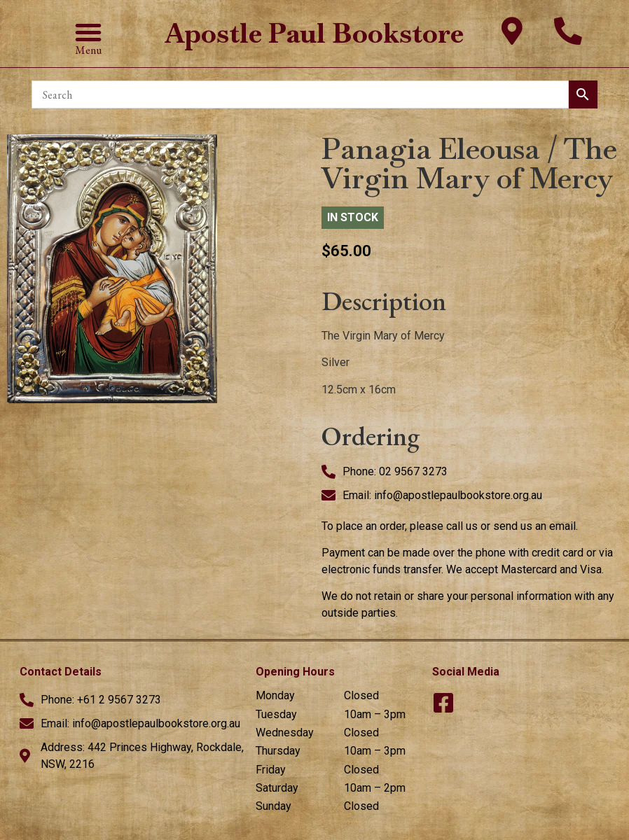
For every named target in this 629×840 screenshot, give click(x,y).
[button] (88, 32)
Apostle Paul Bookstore (314, 33)
